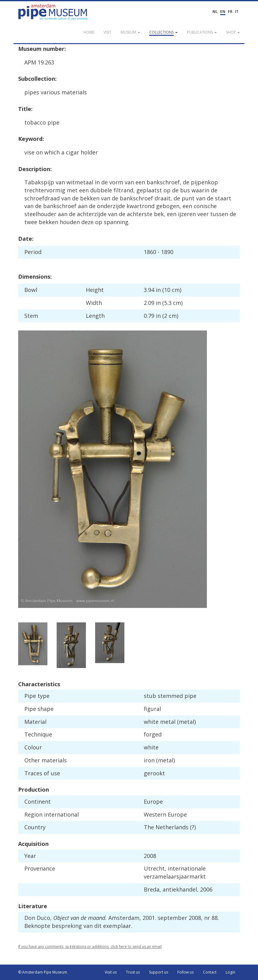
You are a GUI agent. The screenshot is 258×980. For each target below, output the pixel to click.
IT (237, 12)
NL (215, 12)
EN (223, 12)
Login (230, 972)
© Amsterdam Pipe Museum (43, 972)
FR (230, 12)
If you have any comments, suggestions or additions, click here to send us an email (90, 947)
